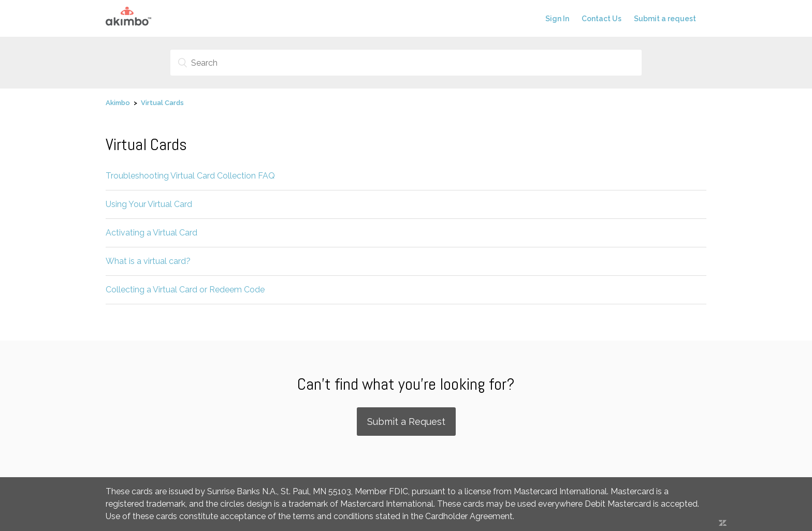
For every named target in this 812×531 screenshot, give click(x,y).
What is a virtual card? (148, 261)
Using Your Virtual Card (149, 204)
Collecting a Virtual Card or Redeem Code (185, 290)
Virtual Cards (162, 103)
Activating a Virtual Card (151, 233)
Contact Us (601, 19)
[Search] (406, 63)
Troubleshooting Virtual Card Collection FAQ (190, 176)
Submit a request (665, 19)
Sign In (557, 19)
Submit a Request (406, 422)
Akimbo (118, 103)
